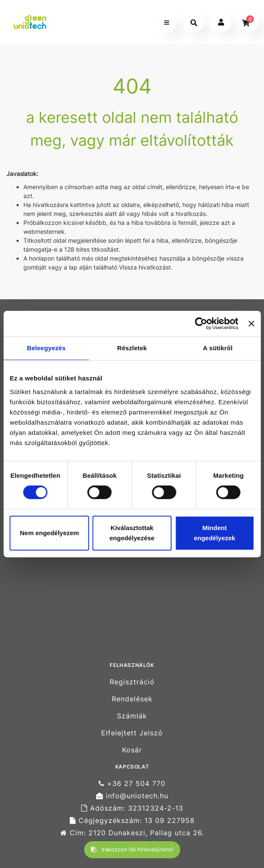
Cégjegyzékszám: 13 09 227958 (132, 821)
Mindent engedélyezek (215, 533)
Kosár (132, 750)
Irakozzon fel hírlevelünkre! (132, 849)
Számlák (132, 716)
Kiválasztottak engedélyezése (132, 533)
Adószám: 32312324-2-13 (132, 808)
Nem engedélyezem (50, 533)
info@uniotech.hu (132, 796)
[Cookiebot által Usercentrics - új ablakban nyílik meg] (201, 323)
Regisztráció (132, 682)
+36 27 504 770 (132, 783)
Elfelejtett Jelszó (132, 733)
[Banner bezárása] (251, 323)
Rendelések (132, 699)
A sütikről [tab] (218, 348)
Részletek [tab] (132, 348)
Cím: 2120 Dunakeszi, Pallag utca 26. (132, 833)
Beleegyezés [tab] (46, 348)
